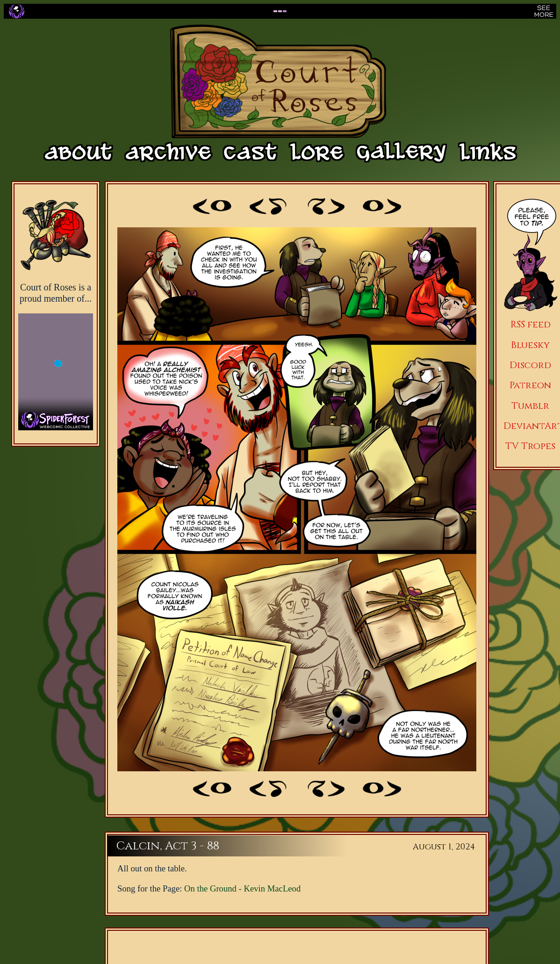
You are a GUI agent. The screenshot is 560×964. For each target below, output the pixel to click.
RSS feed (531, 324)
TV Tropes (530, 446)
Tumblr (530, 406)
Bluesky (530, 345)
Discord (530, 365)
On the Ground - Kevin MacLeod (242, 888)
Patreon (530, 385)
